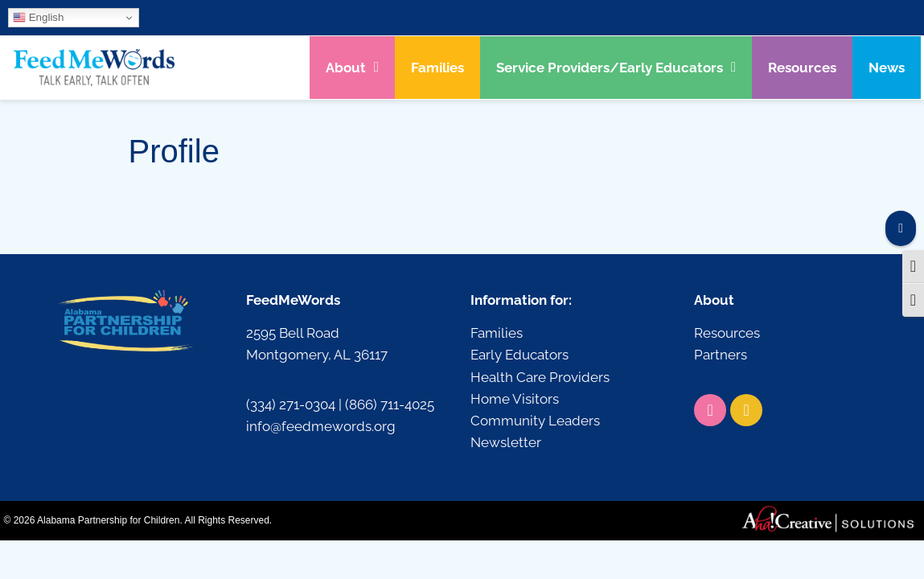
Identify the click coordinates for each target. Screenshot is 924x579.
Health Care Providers (540, 377)
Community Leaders (535, 421)
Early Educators (519, 355)
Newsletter (506, 442)
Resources (802, 68)
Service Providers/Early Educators (616, 67)
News (887, 68)
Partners (721, 355)
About (352, 67)
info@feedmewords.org (321, 426)
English (38, 18)
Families (437, 68)
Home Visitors (515, 399)
